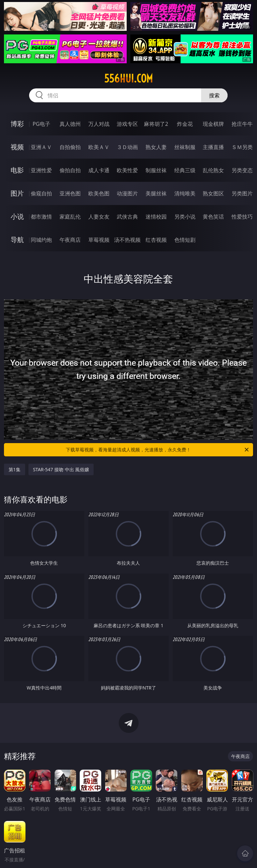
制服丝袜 (156, 170)
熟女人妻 (156, 147)
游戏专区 (127, 124)
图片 (17, 193)
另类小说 (185, 217)
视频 (17, 147)
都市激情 (41, 217)
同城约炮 (41, 240)
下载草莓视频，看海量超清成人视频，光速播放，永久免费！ (158, 450)
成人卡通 (99, 170)
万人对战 (99, 124)
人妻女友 (99, 217)
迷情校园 (156, 217)
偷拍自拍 (70, 170)
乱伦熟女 (213, 170)
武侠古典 (127, 217)
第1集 (15, 469)
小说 (17, 216)
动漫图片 (127, 193)
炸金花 (185, 124)
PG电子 (42, 124)
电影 (17, 170)
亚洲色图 (70, 193)
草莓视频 (99, 240)
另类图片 (242, 193)
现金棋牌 (213, 124)
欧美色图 (99, 193)
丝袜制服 (185, 147)
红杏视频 (156, 240)
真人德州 (70, 124)
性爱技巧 (242, 217)
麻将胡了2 (156, 124)
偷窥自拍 (41, 193)
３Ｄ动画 (127, 147)
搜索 (214, 95)
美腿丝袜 (156, 193)
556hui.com (128, 78)
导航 (17, 240)
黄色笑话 (213, 217)
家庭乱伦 (70, 217)
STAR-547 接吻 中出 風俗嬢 (61, 469)
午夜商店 (70, 240)
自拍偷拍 (70, 147)
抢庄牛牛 (242, 124)
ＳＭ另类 (242, 147)
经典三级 (185, 170)
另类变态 (242, 170)
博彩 (17, 124)
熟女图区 (213, 193)
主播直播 (213, 147)
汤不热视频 (127, 240)
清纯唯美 (185, 193)
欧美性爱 (127, 170)
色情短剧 (185, 240)
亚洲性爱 (41, 170)
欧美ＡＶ (99, 147)
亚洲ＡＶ (41, 147)
